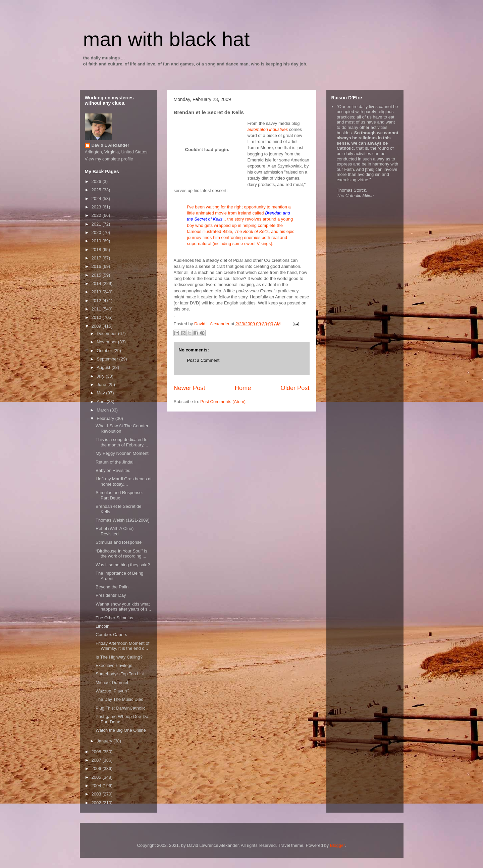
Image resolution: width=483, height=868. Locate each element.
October (105, 351)
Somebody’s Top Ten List (120, 674)
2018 (97, 250)
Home (243, 388)
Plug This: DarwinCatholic (121, 708)
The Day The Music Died (120, 699)
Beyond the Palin (112, 587)
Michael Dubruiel (112, 683)
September (108, 359)
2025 (97, 190)
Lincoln (102, 626)
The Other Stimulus (114, 618)
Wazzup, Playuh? (113, 691)
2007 (97, 760)
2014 (97, 283)
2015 (97, 275)
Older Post (295, 388)
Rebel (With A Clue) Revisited (115, 531)
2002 (97, 803)
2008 (97, 752)
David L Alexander (111, 145)
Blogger (337, 845)
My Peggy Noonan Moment (122, 453)
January (105, 741)
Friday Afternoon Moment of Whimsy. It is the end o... (122, 646)
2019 (97, 241)
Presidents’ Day (111, 595)
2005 (97, 777)
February (106, 418)
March (103, 410)
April (102, 402)
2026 (97, 181)
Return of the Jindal (115, 462)
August (104, 367)
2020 (97, 232)
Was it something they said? (123, 565)
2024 (97, 199)
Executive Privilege (114, 665)
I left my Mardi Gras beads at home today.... (124, 481)
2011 (97, 309)
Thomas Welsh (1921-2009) (123, 520)
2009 (97, 326)
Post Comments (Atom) (223, 402)
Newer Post (190, 388)
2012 (97, 301)
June (102, 384)
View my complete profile (109, 159)
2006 (97, 768)
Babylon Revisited (113, 470)
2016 (97, 266)
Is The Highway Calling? (119, 657)
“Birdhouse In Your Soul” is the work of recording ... (121, 554)
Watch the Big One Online (121, 730)
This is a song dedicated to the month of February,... (122, 442)
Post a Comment (203, 360)
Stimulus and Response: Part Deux (119, 495)
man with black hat (167, 39)
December (107, 333)
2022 (97, 215)
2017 (97, 258)
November (107, 342)
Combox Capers (111, 635)
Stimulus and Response (119, 542)
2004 (97, 786)
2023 (97, 207)
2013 (97, 292)
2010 (97, 317)
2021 (97, 224)
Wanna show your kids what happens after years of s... (123, 607)
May (101, 393)
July (101, 376)
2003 (97, 794)
